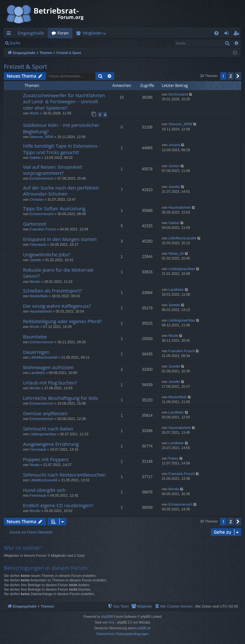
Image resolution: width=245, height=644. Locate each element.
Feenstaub (38, 244)
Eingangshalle (31, 33)
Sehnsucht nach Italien (48, 429)
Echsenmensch (42, 178)
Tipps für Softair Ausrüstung (54, 208)
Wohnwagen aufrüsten (48, 367)
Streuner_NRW (41, 137)
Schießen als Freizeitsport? (52, 291)
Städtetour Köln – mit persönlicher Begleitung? (61, 128)
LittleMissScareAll (182, 238)
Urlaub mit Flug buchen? (50, 383)
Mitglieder (92, 33)
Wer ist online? (22, 548)
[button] (238, 76)
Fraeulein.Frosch (43, 229)
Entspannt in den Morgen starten (60, 239)
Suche (15, 43)
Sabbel (35, 158)
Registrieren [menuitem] (238, 34)
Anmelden (39, 43)
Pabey (173, 458)
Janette (174, 187)
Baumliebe (35, 337)
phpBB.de (144, 628)
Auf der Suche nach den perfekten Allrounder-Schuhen (61, 191)
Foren (63, 33)
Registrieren (68, 43)
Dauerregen (36, 352)
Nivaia (35, 465)
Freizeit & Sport (26, 66)
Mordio (35, 282)
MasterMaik (39, 296)
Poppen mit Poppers (46, 459)
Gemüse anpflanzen (45, 413)
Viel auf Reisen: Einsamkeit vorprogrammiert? (53, 170)
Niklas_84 (176, 253)
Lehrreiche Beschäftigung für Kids (60, 398)
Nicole (35, 327)
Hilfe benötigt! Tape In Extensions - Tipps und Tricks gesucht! (62, 149)
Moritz (34, 113)
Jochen (174, 166)
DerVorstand (178, 94)
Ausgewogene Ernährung (51, 444)
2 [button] (231, 76)
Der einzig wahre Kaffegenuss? (57, 306)
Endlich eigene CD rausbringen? (58, 505)
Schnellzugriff (10, 34)
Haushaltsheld (180, 207)
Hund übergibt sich (44, 490)
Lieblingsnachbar (182, 269)
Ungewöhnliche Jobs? (47, 254)
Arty (112, 622)
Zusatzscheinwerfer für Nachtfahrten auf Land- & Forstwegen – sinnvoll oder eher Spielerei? (64, 101)
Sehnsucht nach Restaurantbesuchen (64, 475)
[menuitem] (216, 33)
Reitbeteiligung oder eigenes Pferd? (62, 321)
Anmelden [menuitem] (228, 34)
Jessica (174, 145)
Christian (37, 199)
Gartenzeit (35, 224)
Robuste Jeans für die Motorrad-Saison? (59, 273)
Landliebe (176, 290)
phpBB (106, 617)
